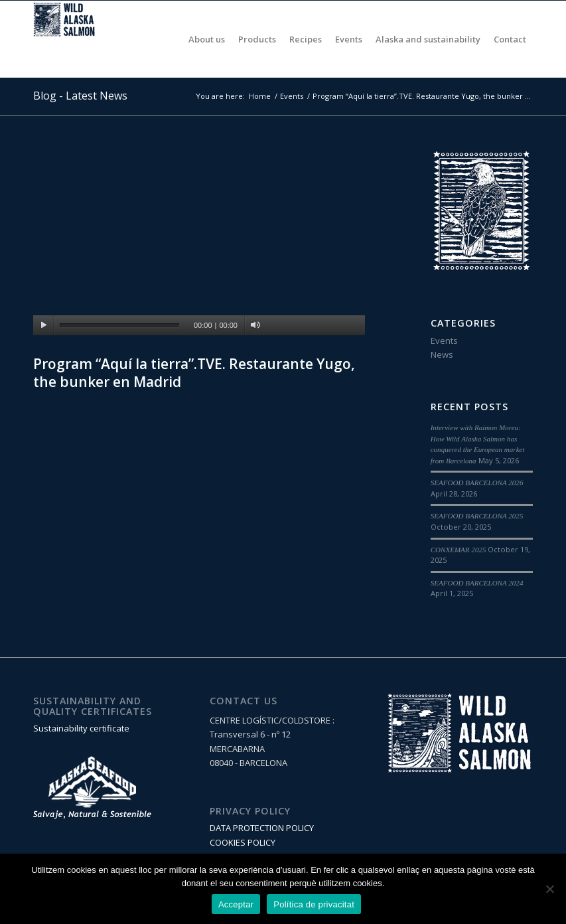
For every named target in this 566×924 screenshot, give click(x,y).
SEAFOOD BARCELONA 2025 (477, 516)
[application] (199, 242)
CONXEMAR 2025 (459, 550)
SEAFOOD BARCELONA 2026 (477, 483)
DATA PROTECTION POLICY (262, 828)
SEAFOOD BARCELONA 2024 (477, 583)
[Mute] (255, 325)
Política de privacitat (314, 904)
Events (292, 96)
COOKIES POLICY (243, 842)
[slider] (119, 326)
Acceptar (236, 904)
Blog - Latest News (80, 96)
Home (260, 96)
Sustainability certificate (81, 728)
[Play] (43, 325)
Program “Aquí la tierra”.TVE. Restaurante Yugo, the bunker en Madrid (194, 373)
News (442, 354)
